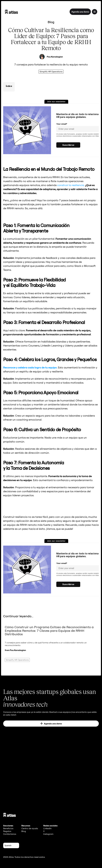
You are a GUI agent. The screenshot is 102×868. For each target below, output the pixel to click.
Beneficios (8, 828)
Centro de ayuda (30, 828)
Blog (24, 831)
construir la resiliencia (71, 185)
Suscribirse (68, 145)
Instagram (48, 834)
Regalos (7, 831)
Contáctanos (10, 834)
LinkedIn (47, 828)
